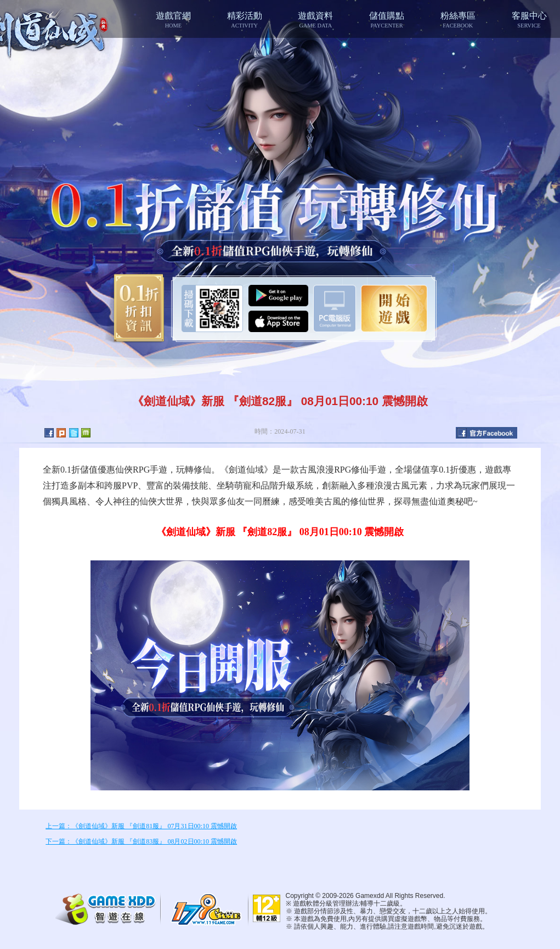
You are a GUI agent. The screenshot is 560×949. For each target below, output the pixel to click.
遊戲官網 (173, 20)
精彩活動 (245, 20)
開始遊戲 (394, 308)
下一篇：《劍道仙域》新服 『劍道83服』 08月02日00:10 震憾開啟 (141, 841)
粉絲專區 (458, 20)
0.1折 (135, 308)
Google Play (278, 296)
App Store (278, 321)
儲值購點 (387, 20)
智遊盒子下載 (335, 308)
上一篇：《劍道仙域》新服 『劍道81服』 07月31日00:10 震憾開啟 (141, 826)
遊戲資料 (315, 20)
